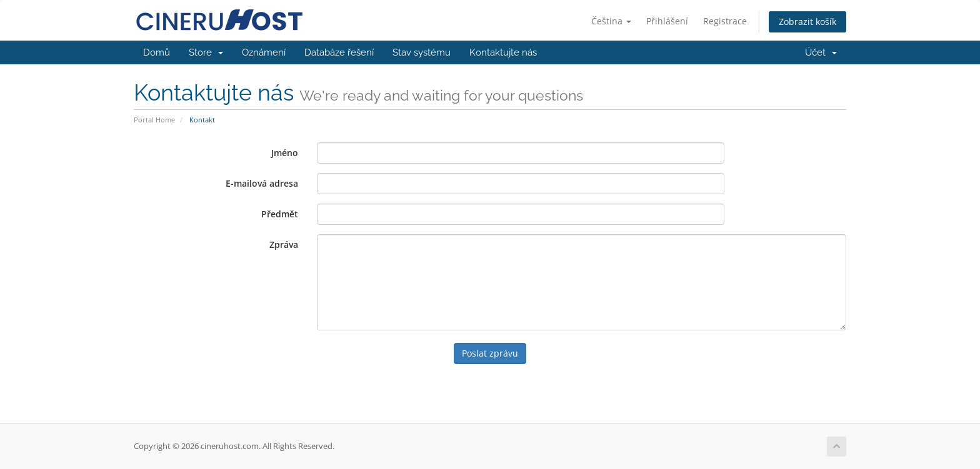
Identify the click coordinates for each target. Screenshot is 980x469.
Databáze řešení (339, 52)
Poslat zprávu (490, 353)
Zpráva (284, 244)
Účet (821, 52)
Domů (157, 52)
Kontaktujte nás (503, 52)
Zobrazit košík (807, 22)
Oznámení (264, 52)
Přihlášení (667, 21)
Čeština (611, 21)
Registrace (725, 21)
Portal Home (154, 120)
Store (206, 52)
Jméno (285, 153)
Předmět (280, 214)
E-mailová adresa (262, 183)
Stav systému (422, 52)
